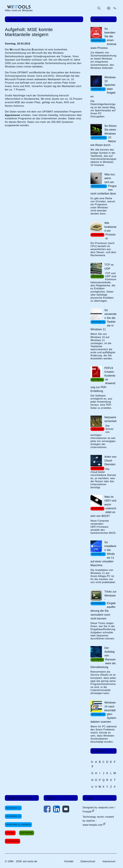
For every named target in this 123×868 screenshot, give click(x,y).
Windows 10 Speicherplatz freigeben (103, 87)
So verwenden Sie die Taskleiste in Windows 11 (104, 320)
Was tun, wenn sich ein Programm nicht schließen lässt (103, 184)
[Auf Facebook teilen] (47, 810)
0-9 (92, 764)
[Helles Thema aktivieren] (109, 8)
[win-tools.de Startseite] (19, 8)
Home (12, 19)
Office (10, 833)
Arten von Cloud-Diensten (110, 461)
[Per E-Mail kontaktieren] (66, 810)
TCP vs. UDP (109, 267)
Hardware (13, 841)
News (26, 19)
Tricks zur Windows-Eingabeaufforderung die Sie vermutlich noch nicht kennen (103, 605)
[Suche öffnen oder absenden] (99, 8)
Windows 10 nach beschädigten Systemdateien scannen (103, 712)
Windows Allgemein (18, 825)
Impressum (109, 861)
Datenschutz (88, 861)
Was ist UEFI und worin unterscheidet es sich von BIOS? (103, 506)
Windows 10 (13, 816)
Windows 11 (13, 808)
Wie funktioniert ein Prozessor (110, 231)
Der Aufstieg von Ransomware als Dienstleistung (103, 658)
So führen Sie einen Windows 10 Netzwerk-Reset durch (104, 135)
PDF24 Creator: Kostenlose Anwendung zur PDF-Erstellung (103, 380)
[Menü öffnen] (115, 8)
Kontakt (69, 861)
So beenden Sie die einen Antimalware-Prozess (103, 38)
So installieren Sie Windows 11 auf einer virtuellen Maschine (103, 554)
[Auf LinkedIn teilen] (56, 810)
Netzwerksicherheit (110, 419)
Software (27, 833)
